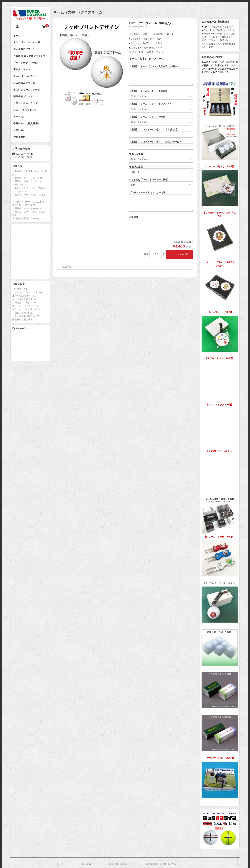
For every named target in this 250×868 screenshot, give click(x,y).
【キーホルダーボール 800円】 (220, 561)
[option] (91, 56)
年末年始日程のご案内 (24, 213)
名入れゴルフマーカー (26, 87)
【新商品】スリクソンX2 (25, 311)
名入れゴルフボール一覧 (27, 43)
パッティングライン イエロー (27, 301)
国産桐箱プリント (24, 102)
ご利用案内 (20, 145)
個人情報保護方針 (119, 864)
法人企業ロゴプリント (26, 51)
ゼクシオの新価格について (26, 324)
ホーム (18, 36)
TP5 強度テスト (20, 297)
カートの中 (20, 123)
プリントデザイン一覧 (26, 65)
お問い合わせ (21, 138)
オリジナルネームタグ (26, 109)
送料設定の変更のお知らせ (26, 227)
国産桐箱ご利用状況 (22, 328)
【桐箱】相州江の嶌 (22, 321)
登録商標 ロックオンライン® (30, 58)
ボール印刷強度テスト (24, 304)
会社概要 (86, 864)
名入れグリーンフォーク (27, 94)
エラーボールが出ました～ (26, 318)
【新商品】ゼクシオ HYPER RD (28, 217)
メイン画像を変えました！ (26, 308)
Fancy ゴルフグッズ (26, 116)
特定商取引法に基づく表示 (161, 864)
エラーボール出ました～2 (25, 314)
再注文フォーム (23, 72)
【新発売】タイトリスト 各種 (27, 186)
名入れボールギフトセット (29, 80)
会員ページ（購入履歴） (27, 131)
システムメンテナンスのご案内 (28, 210)
